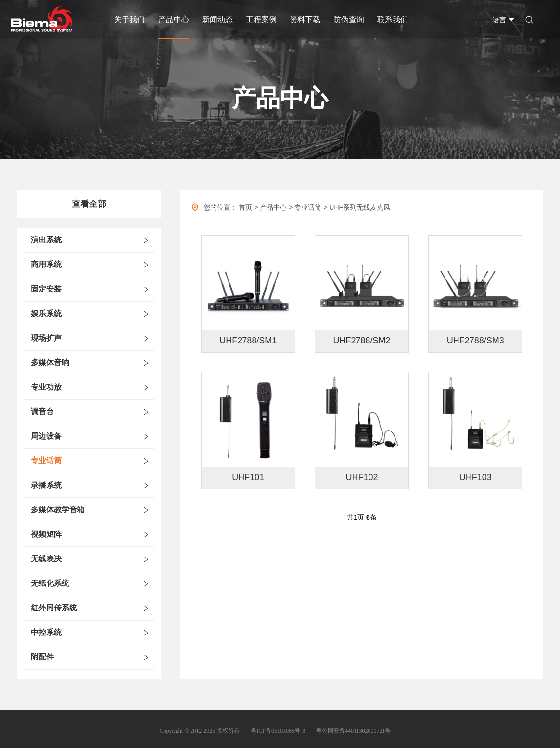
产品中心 (174, 19)
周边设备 (46, 436)
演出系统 (46, 240)
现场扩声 (46, 338)
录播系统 (46, 485)
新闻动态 (217, 19)
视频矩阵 (46, 534)
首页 (245, 207)
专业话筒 (46, 461)
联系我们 (393, 19)
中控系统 (46, 632)
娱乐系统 (46, 313)
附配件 (42, 657)
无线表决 (46, 559)
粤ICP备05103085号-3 (278, 731)
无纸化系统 (50, 583)
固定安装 (46, 289)
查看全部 (89, 204)
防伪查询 (349, 19)
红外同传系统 (54, 608)
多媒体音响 (50, 362)
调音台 (42, 412)
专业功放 (46, 387)
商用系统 (46, 264)
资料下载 (305, 19)
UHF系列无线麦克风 (360, 207)
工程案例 (261, 19)
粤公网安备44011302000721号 (354, 731)
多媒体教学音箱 (58, 510)
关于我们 (129, 19)
